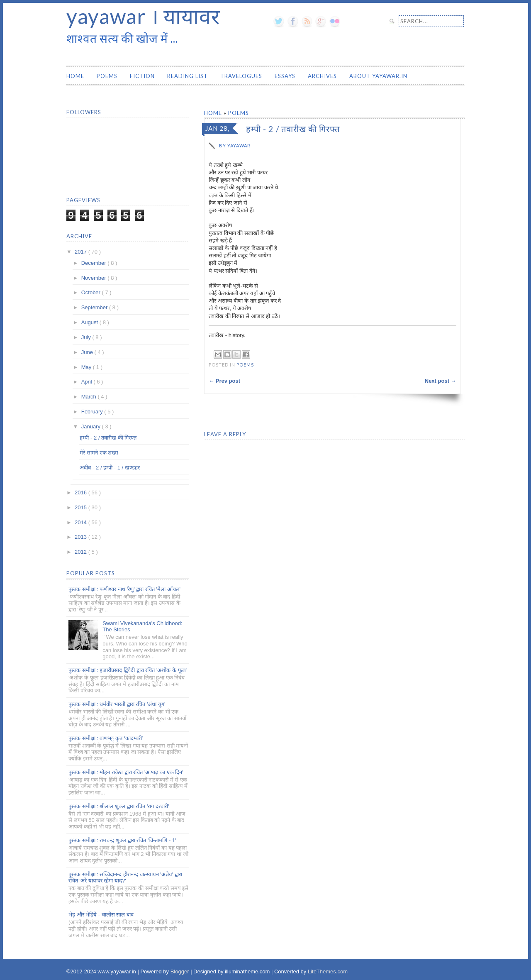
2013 (82, 537)
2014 (82, 522)
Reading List (188, 76)
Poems (107, 76)
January (92, 426)
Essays (285, 76)
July (87, 337)
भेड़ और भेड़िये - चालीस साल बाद (101, 915)
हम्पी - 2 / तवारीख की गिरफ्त (108, 438)
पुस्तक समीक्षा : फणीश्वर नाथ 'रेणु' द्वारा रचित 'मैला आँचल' (124, 589)
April (88, 382)
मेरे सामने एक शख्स (99, 453)
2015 (82, 507)
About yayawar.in (378, 76)
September (95, 307)
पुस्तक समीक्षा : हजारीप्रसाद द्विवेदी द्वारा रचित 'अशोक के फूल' (128, 670)
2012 (82, 552)
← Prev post (224, 381)
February (93, 412)
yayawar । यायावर (143, 16)
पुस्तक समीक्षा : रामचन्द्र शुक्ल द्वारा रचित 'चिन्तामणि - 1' (122, 840)
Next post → (441, 381)
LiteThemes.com (328, 971)
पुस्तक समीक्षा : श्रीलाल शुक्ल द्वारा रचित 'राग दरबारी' (119, 806)
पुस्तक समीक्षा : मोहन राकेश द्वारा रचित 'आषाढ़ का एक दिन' (126, 772)
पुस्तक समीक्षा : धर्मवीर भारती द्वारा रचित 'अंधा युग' (117, 704)
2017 (82, 252)
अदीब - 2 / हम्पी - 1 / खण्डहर (110, 468)
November (95, 278)
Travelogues (241, 76)
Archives (322, 76)
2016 (82, 492)
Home (75, 76)
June (88, 352)
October (92, 292)
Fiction (142, 76)
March (90, 397)
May (87, 367)
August (90, 322)
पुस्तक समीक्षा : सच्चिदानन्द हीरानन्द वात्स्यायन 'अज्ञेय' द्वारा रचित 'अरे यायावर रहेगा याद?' (125, 878)
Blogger (180, 971)
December (95, 263)
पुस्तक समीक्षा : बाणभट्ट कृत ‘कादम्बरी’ (106, 738)
